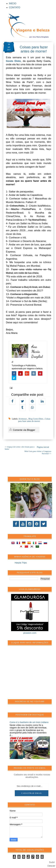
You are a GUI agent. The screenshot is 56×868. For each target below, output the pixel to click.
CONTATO (15, 8)
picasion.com (30, 633)
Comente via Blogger (22, 429)
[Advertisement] (32, 674)
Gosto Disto (13, 61)
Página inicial (43, 447)
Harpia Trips (21, 563)
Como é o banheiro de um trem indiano (29, 722)
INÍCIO (13, 3)
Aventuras (23, 419)
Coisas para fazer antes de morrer (34, 420)
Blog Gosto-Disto (36, 419)
